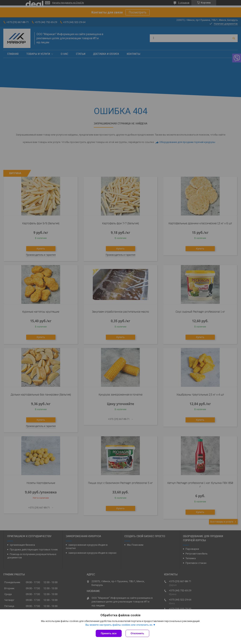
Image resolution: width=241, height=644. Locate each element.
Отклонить (137, 633)
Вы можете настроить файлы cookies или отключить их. (119, 625)
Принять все (109, 633)
